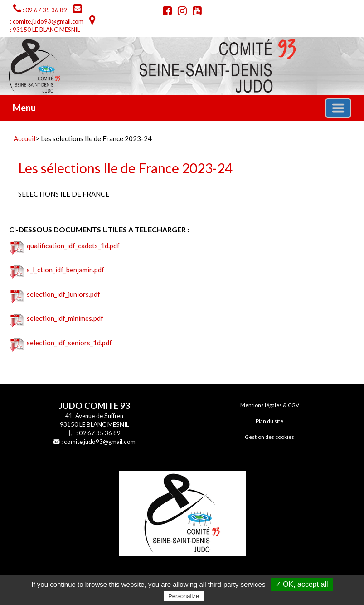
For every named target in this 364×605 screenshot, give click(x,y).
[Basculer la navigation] (338, 108)
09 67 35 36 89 (100, 433)
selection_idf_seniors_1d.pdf (61, 343)
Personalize (184, 596)
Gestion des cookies (269, 437)
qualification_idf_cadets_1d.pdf (65, 246)
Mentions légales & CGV (270, 405)
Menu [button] (24, 108)
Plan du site (269, 421)
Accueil (24, 138)
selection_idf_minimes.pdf (56, 318)
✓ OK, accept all (302, 584)
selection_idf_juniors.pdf (55, 294)
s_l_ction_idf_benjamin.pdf (57, 270)
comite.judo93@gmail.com (100, 442)
